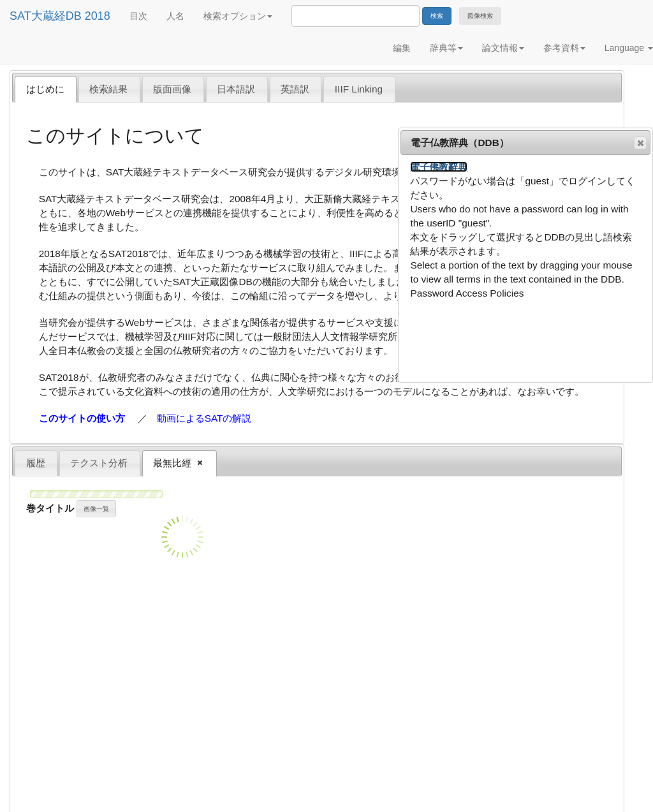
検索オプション (238, 16)
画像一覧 (96, 509)
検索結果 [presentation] (108, 89)
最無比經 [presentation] (174, 463)
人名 (175, 16)
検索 (437, 16)
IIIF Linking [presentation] (359, 89)
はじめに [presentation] (45, 89)
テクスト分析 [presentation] (99, 463)
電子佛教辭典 (439, 167)
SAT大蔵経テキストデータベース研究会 (192, 172)
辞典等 (446, 48)
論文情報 (503, 48)
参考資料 (564, 48)
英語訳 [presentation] (295, 89)
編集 (402, 48)
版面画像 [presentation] (172, 89)
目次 (138, 16)
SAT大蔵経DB (46, 16)
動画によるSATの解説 (204, 418)
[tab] (46, 89)
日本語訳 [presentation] (236, 89)
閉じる (640, 144)
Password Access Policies (467, 293)
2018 (98, 16)
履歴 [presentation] (36, 463)
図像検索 (480, 16)
